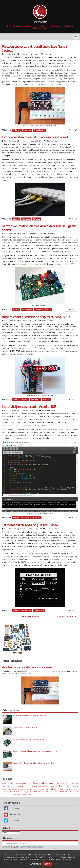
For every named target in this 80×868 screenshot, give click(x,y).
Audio (43, 783)
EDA (56, 786)
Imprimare (29, 789)
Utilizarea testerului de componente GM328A (30, 739)
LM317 (67, 789)
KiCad (51, 789)
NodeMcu (17, 792)
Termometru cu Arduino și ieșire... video (30, 525)
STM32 (74, 792)
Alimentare (11, 783)
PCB (23, 792)
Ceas (9, 786)
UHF (19, 794)
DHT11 (26, 786)
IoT (47, 789)
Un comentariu (49, 54)
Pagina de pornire (31, 616)
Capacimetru (74, 783)
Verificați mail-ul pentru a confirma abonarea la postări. (23, 847)
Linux (62, 789)
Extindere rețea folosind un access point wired (35, 137)
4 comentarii (51, 234)
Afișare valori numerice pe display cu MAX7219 (36, 317)
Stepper (68, 792)
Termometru (39, 611)
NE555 (49, 310)
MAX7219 (46, 400)
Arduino (16, 130)
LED (59, 789)
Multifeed (5, 792)
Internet (16, 219)
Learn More (36, 864)
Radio (35, 792)
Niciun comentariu (53, 141)
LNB (71, 789)
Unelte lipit (24, 794)
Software (36, 219)
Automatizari (27, 310)
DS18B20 (52, 786)
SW (77, 792)
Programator (29, 792)
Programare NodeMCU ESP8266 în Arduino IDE (30, 716)
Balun (58, 783)
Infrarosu (36, 789)
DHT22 (32, 786)
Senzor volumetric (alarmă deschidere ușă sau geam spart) (39, 228)
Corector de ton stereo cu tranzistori (26, 727)
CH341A (13, 786)
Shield (55, 792)
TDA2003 (5, 795)
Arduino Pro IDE (65, 429)
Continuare (71, 130)
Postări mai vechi (68, 616)
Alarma (16, 310)
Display (25, 400)
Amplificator (22, 783)
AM (16, 783)
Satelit (47, 792)
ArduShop (42, 57)
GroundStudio (7, 57)
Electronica (27, 130)
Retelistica (26, 219)
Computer (26, 518)
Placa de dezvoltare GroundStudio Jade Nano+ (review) (35, 48)
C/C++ (68, 783)
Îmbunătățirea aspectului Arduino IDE (29, 407)
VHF (30, 794)
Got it (47, 864)
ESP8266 (75, 786)
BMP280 (63, 783)
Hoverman (21, 789)
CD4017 (5, 786)
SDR (51, 792)
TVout (63, 556)
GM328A (5, 789)
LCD (55, 789)
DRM (47, 786)
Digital (37, 786)
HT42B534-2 (7, 79)
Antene (30, 783)
